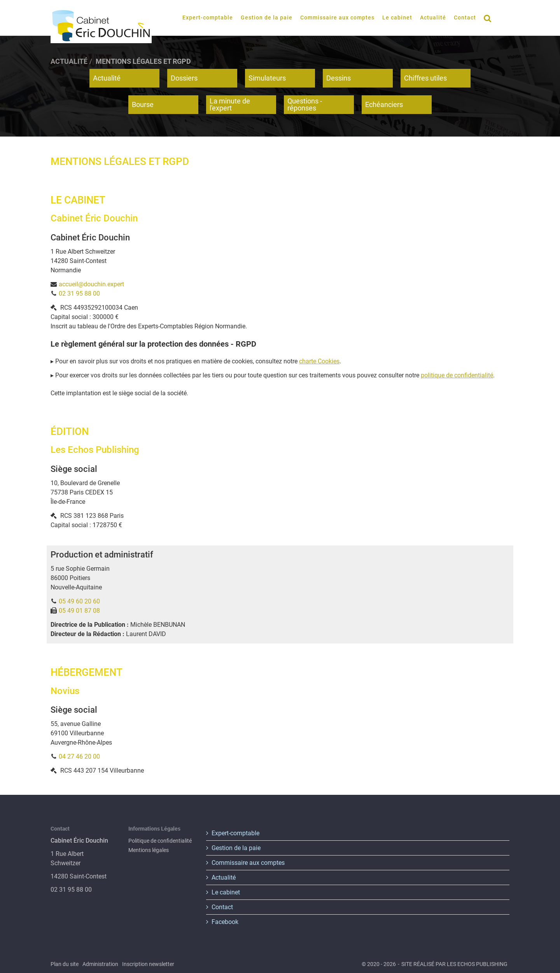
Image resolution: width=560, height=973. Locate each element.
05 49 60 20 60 (79, 601)
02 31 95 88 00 (79, 294)
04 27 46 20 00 (79, 756)
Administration (100, 964)
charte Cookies (319, 361)
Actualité (433, 18)
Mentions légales (149, 850)
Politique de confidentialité (160, 841)
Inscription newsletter (148, 964)
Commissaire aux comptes (337, 18)
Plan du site (65, 964)
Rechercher (490, 18)
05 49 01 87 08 (79, 611)
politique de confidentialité (457, 375)
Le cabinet (397, 18)
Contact (465, 18)
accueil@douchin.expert (91, 284)
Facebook (225, 922)
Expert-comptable (208, 18)
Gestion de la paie (267, 18)
